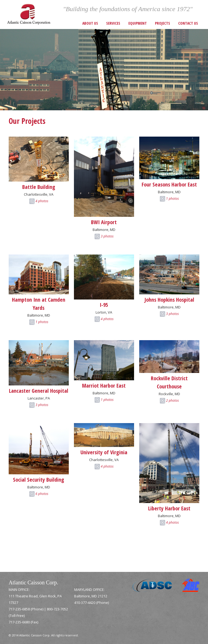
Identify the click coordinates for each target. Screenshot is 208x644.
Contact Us (188, 23)
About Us (90, 23)
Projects (162, 23)
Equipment (138, 23)
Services (113, 23)
